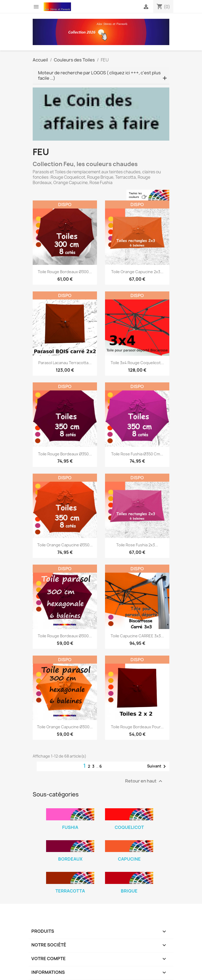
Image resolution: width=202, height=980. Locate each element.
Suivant (157, 766)
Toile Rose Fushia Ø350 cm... (137, 454)
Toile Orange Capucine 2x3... (137, 272)
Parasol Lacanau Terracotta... (65, 363)
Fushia (70, 827)
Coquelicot (129, 827)
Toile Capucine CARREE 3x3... (137, 636)
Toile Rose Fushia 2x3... (137, 545)
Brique (129, 891)
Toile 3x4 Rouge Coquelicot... (137, 363)
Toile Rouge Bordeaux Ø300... (65, 272)
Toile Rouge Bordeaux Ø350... (65, 454)
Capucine (129, 859)
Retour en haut (144, 781)
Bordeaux (70, 859)
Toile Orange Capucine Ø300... (65, 727)
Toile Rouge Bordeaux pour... (137, 727)
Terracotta (70, 891)
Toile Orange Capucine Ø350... (65, 545)
